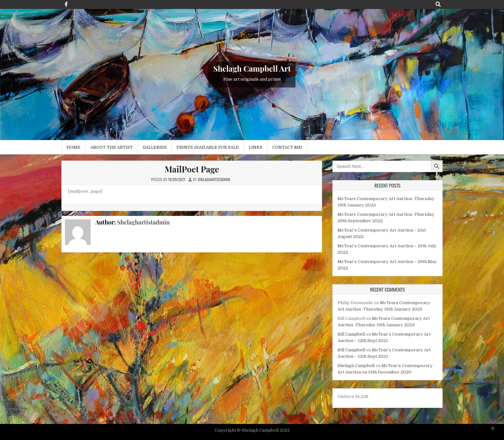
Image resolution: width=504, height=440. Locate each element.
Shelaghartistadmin (143, 222)
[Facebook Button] (66, 4)
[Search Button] (438, 4)
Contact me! (287, 147)
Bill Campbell (351, 334)
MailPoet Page (192, 169)
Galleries (155, 147)
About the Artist (112, 147)
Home (73, 147)
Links (256, 147)
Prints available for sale (208, 147)
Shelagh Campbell (356, 366)
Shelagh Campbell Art (252, 69)
